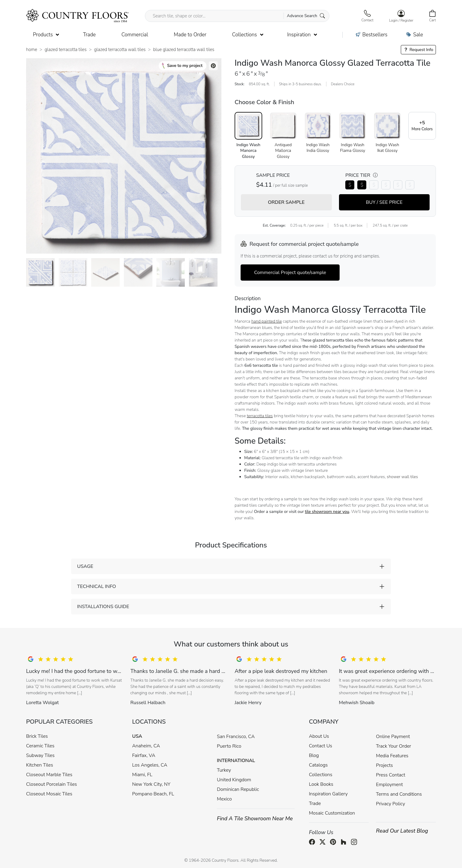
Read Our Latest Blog (402, 831)
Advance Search (306, 16)
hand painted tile (267, 321)
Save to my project (182, 66)
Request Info (418, 50)
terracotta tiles (260, 416)
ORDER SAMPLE (286, 202)
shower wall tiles (402, 477)
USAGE (85, 566)
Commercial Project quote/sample (290, 273)
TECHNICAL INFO (96, 586)
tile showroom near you (327, 512)
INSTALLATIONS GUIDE (103, 607)
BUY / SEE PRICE (384, 202)
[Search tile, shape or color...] (237, 16)
